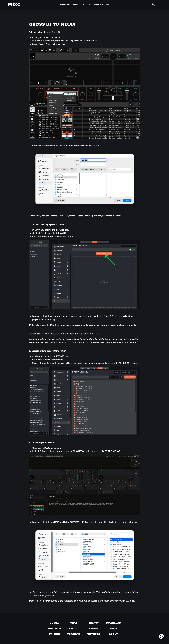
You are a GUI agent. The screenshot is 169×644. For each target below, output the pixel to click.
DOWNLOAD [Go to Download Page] (102, 5)
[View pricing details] (55, 634)
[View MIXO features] (93, 634)
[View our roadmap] (55, 628)
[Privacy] (93, 623)
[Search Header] (153, 4)
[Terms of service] (93, 628)
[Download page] (114, 623)
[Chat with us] (74, 623)
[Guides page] (55, 623)
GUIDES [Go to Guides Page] (65, 5)
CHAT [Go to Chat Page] (76, 5)
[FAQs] (114, 628)
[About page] (113, 634)
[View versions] (74, 634)
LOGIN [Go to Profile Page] (87, 5)
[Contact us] (74, 628)
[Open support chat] (161, 636)
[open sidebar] (163, 5)
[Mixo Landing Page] (14, 5)
